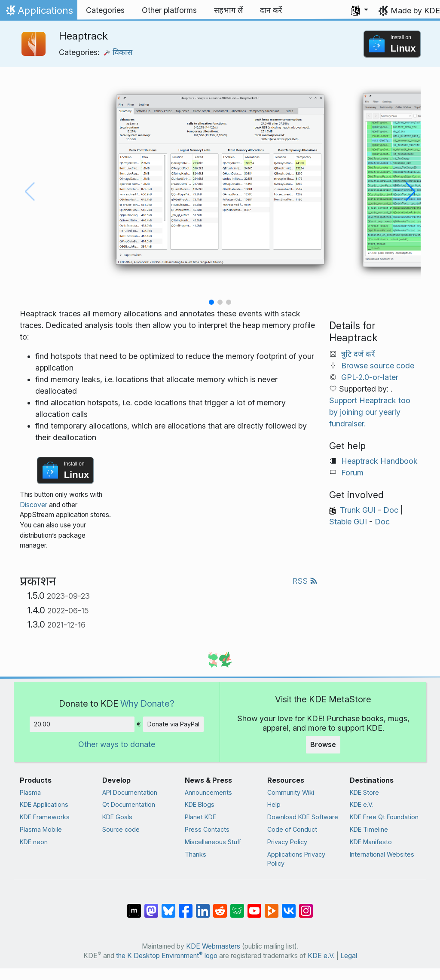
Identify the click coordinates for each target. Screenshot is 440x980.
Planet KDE (200, 817)
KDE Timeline (369, 829)
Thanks (196, 854)
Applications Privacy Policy (296, 859)
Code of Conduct (292, 829)
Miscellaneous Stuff (213, 842)
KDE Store (364, 792)
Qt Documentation (129, 804)
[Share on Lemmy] (237, 906)
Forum (352, 473)
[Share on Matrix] (134, 906)
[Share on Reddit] (220, 906)
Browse (323, 744)
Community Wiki (291, 792)
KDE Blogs (200, 804)
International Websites (382, 854)
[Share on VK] (289, 906)
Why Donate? (147, 703)
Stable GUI (348, 522)
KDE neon (34, 842)
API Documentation (130, 792)
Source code (121, 829)
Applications (38, 12)
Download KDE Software (303, 817)
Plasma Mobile (41, 829)
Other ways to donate (117, 744)
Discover (34, 505)
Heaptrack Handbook (379, 461)
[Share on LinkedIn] (203, 906)
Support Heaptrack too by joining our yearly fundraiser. (370, 412)
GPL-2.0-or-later (370, 377)
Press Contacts (207, 829)
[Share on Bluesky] (168, 906)
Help (274, 804)
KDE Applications (44, 804)
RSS (305, 581)
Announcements (208, 792)
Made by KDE (415, 11)
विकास (118, 52)
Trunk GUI (358, 510)
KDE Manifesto (371, 842)
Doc (391, 510)
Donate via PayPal (173, 724)
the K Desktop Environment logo (167, 956)
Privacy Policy (287, 842)
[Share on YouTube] (254, 906)
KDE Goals (117, 817)
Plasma (30, 792)
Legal (349, 956)
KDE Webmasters (213, 946)
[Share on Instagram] (306, 906)
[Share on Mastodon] (151, 906)
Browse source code (378, 366)
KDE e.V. (362, 804)
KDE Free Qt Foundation (384, 817)
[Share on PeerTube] (272, 906)
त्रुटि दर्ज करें (358, 354)
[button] (360, 10)
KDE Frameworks (45, 817)
